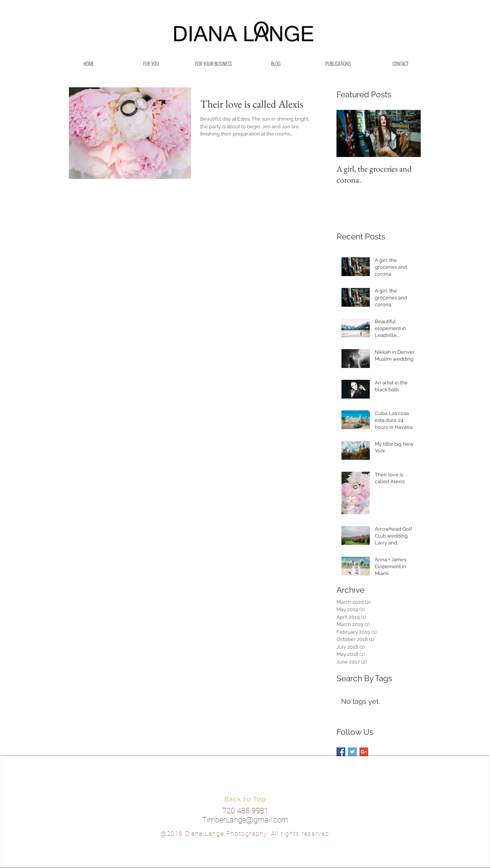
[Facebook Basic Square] (341, 752)
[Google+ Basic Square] (364, 752)
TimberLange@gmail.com (245, 820)
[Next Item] (408, 134)
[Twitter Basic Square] (352, 752)
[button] (151, 64)
